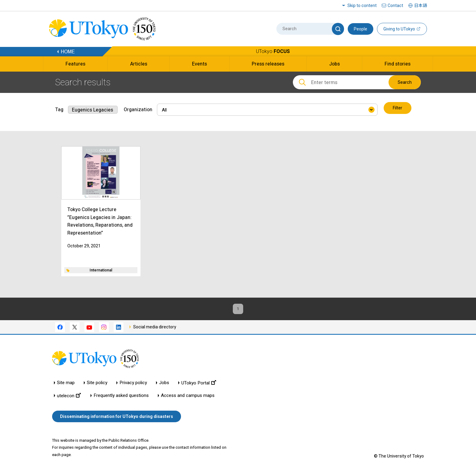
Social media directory (155, 328)
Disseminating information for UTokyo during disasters (117, 417)
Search (405, 82)
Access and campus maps (188, 397)
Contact (395, 5)
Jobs (164, 384)
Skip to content (362, 5)
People (361, 29)
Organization (138, 108)
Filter (398, 108)
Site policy (97, 384)
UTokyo (273, 51)
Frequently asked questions (121, 397)
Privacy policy (133, 384)
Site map (66, 384)
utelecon (69, 397)
